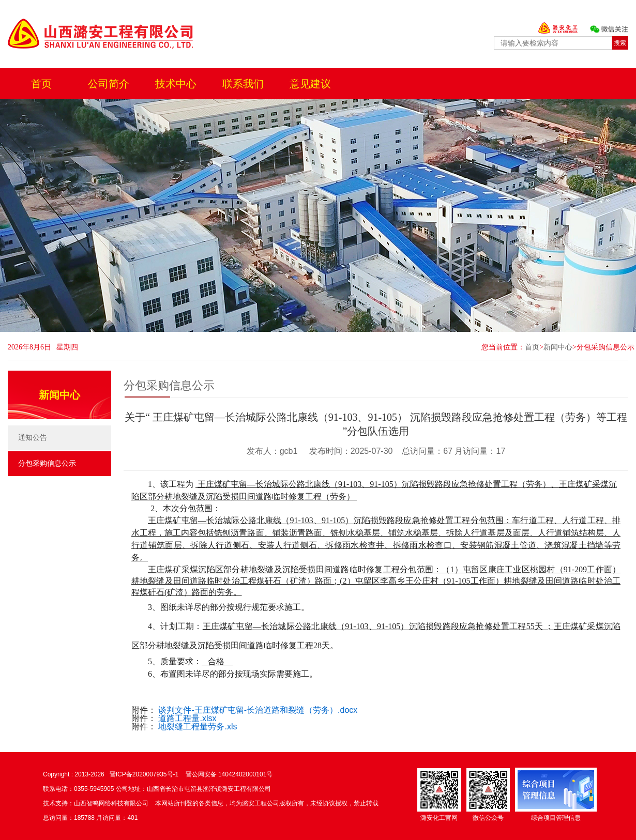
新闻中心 (558, 347)
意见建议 (310, 84)
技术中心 (176, 84)
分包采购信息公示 (605, 347)
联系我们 (243, 84)
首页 (41, 84)
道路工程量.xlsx (187, 718)
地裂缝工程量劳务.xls (198, 727)
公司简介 (109, 84)
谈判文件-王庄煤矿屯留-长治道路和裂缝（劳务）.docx (258, 710)
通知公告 (33, 438)
